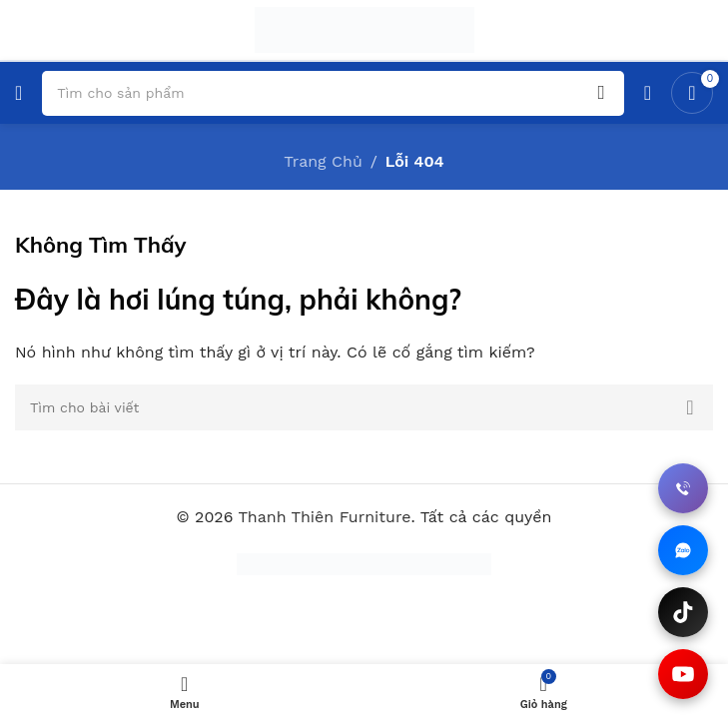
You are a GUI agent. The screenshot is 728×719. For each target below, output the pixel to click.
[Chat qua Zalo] (683, 550)
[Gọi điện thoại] (683, 488)
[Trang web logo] (364, 28)
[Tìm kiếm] (364, 407)
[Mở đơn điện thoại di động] (18, 93)
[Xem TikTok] (683, 612)
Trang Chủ (323, 161)
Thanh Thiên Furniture (324, 517)
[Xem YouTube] (683, 674)
